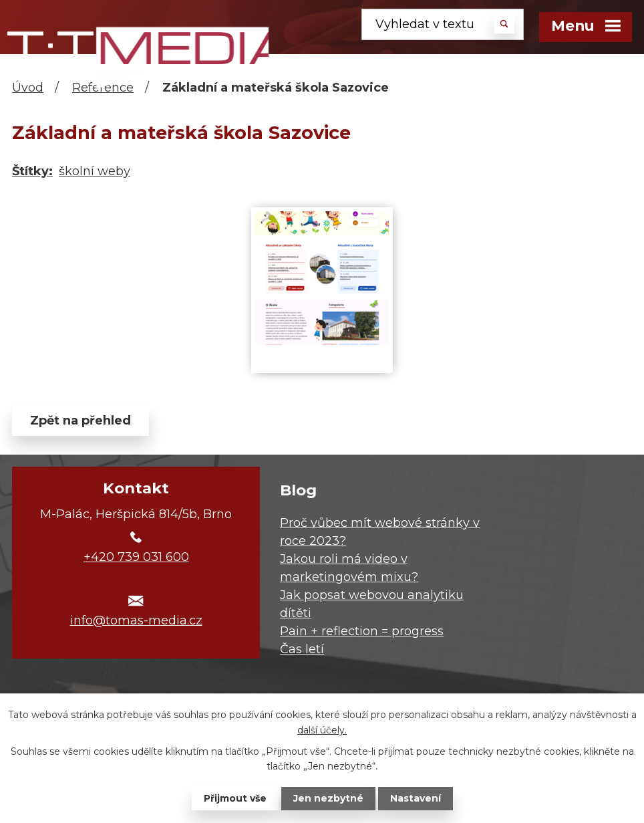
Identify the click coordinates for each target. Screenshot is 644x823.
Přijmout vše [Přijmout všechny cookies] (235, 798)
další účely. (322, 729)
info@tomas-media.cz (136, 620)
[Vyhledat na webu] (443, 24)
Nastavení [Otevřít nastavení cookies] (416, 798)
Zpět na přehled (80, 421)
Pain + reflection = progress (362, 631)
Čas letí (302, 649)
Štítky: (32, 171)
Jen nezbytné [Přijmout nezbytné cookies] (328, 798)
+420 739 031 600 (136, 557)
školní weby (95, 171)
